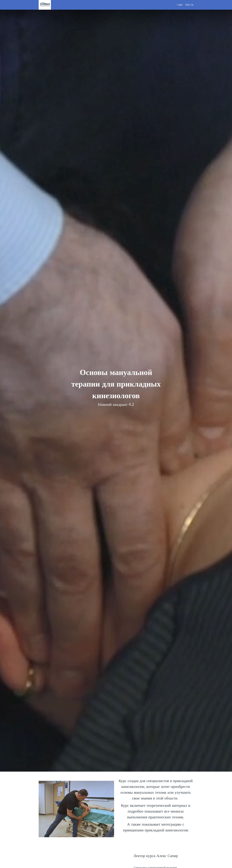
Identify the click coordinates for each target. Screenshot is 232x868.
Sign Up (189, 5)
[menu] (184, 5)
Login (180, 5)
